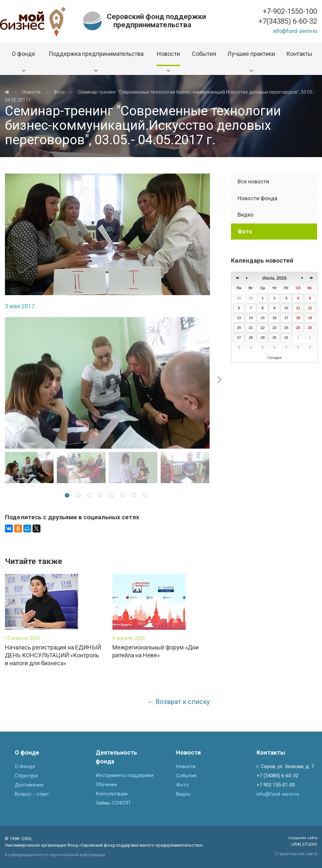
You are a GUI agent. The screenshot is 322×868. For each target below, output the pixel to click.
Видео (246, 215)
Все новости (253, 181)
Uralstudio (303, 841)
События (186, 776)
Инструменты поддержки (125, 775)
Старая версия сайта (296, 854)
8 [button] (146, 496)
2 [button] (79, 496)
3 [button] (90, 496)
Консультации (112, 794)
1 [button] (68, 496)
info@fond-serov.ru (295, 31)
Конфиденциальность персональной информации (55, 855)
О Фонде (25, 766)
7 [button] (135, 496)
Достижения (29, 785)
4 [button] (102, 496)
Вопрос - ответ (32, 794)
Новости (31, 92)
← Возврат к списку (178, 702)
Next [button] (219, 379)
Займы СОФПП (113, 803)
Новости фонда (257, 198)
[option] (107, 383)
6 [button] (124, 496)
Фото (59, 92)
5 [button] (113, 496)
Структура (26, 776)
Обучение (106, 785)
